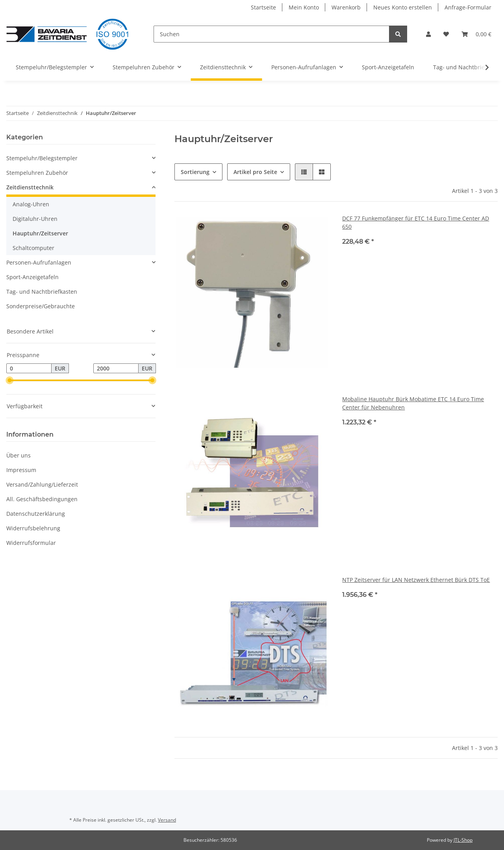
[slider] (9, 381)
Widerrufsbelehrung (33, 528)
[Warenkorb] (476, 34)
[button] (428, 34)
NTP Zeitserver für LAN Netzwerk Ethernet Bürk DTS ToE (416, 580)
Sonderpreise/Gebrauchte (41, 306)
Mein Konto (304, 7)
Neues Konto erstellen (403, 7)
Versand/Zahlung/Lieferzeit (42, 484)
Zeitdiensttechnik (30, 187)
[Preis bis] (116, 369)
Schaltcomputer (33, 248)
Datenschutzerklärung (36, 514)
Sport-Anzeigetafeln (32, 277)
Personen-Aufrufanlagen (39, 262)
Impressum (21, 470)
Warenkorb (346, 7)
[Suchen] (271, 34)
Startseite (263, 7)
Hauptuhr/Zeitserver (40, 233)
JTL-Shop (463, 840)
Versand (167, 820)
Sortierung (195, 172)
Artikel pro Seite (255, 172)
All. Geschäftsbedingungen (42, 499)
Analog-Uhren (31, 204)
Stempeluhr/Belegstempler (42, 158)
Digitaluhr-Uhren (35, 219)
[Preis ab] (29, 369)
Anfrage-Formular (468, 7)
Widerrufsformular (31, 543)
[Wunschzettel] (446, 34)
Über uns (19, 455)
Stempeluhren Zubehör (37, 173)
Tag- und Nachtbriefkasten (42, 292)
